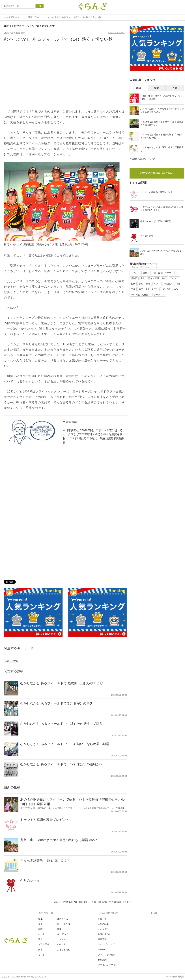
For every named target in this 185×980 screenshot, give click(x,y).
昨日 (139, 88)
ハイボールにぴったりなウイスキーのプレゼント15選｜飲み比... (162, 110)
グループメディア (107, 944)
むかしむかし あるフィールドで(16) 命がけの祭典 (57, 703)
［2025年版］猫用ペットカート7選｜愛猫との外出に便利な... (162, 123)
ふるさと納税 (64, 950)
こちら (128, 902)
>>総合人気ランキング (142, 159)
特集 (40, 919)
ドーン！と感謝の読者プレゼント (45, 820)
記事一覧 (102, 919)
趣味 (40, 929)
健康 (59, 929)
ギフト (42, 955)
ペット (42, 934)
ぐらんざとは (104, 929)
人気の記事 (103, 924)
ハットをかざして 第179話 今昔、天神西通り (162, 149)
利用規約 (102, 960)
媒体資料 (102, 939)
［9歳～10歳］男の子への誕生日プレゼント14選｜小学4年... (162, 98)
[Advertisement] (65, 76)
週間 (157, 88)
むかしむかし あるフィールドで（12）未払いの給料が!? (61, 764)
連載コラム (34, 17)
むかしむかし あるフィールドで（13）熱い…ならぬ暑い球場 (65, 744)
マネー (42, 924)
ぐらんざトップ (12, 17)
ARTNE (102, 950)
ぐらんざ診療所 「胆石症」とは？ (45, 860)
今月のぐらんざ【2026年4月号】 (156, 221)
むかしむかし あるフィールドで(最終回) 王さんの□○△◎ (62, 683)
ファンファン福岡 (107, 955)
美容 (40, 950)
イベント (61, 944)
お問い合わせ (104, 934)
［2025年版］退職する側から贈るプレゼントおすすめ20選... (161, 136)
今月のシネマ (30, 881)
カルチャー (63, 939)
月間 (175, 88)
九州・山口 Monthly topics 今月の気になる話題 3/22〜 (60, 840)
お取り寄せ (44, 944)
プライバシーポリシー (109, 965)
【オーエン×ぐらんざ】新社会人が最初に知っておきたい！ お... (162, 208)
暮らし (42, 939)
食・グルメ (63, 934)
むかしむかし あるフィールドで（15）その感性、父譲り (62, 724)
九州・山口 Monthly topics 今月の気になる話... (161, 252)
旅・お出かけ (64, 924)
